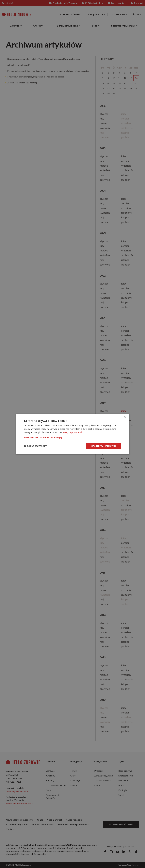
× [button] (125, 417)
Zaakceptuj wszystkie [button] (104, 446)
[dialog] (72, 434)
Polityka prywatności (73, 432)
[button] (72, 437)
